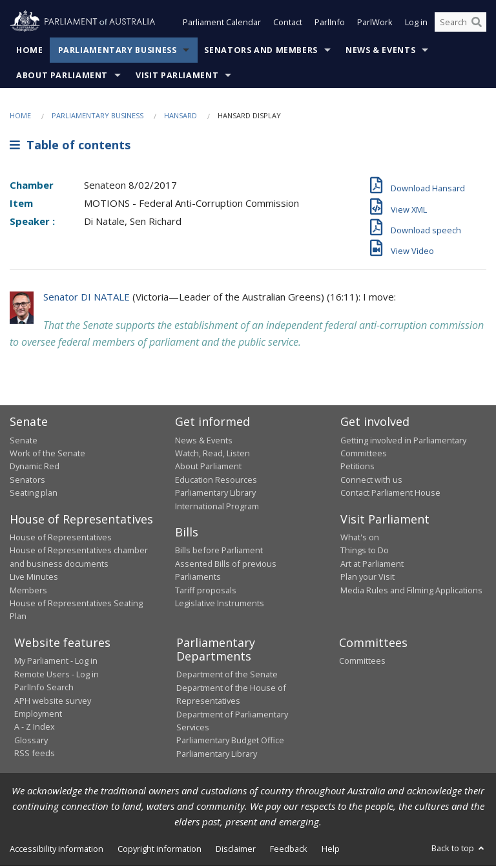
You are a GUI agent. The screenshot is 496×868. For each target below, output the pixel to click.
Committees (362, 662)
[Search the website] (460, 25)
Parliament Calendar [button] (222, 25)
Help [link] (331, 850)
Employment (38, 715)
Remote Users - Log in (57, 675)
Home (30, 51)
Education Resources (216, 481)
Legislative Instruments (220, 604)
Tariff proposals (206, 591)
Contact (288, 25)
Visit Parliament (177, 77)
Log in (416, 25)
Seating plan (34, 494)
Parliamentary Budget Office (230, 742)
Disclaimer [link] (236, 850)
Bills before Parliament (219, 552)
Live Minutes (34, 578)
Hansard (181, 117)
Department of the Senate (227, 676)
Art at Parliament (372, 565)
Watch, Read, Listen (212, 454)
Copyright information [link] (160, 850)
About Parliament (62, 77)
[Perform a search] (477, 25)
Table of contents (70, 147)
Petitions (357, 468)
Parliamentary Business (118, 51)
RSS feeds (35, 754)
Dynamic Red (35, 468)
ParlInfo (330, 25)
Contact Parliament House (390, 494)
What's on (360, 538)
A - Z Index (35, 728)
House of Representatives (61, 538)
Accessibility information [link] (57, 850)
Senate (24, 441)
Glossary (31, 741)
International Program (217, 507)
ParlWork (375, 25)
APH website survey (53, 702)
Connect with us (371, 481)
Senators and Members (261, 51)
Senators (27, 481)
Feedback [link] (289, 850)
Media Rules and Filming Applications (411, 591)
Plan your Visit (367, 578)
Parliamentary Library (215, 494)
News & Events (380, 51)
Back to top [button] (459, 849)
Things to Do (365, 552)
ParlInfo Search (44, 688)
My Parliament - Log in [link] (56, 662)
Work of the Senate (47, 454)
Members (28, 591)
